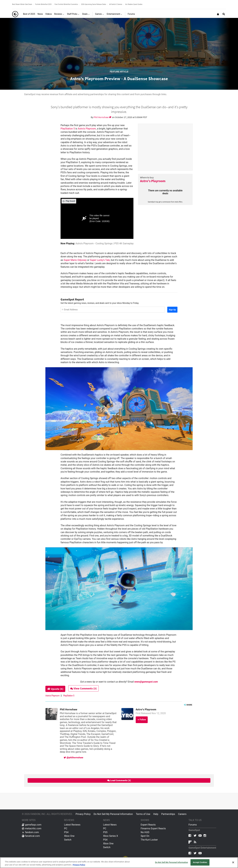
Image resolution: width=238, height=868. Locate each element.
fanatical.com (31, 836)
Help (156, 814)
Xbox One (69, 836)
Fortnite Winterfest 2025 (43, 4)
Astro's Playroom (153, 181)
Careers (182, 814)
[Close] (233, 862)
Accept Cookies (200, 862)
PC (66, 828)
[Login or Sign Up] (218, 14)
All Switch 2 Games (116, 4)
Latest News (110, 825)
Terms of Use (143, 814)
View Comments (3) (84, 688)
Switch (68, 840)
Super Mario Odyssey (75, 260)
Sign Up (172, 310)
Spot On (145, 836)
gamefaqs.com (32, 825)
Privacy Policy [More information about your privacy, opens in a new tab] (79, 865)
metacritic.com (32, 828)
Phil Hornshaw (101, 117)
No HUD (145, 832)
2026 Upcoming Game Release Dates (94, 4)
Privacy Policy (83, 814)
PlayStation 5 (68, 129)
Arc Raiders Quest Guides (134, 4)
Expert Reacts (148, 825)
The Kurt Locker (149, 840)
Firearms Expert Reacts (153, 828)
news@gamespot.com (146, 682)
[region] (119, 863)
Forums (193, 825)
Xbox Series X (110, 836)
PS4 (66, 832)
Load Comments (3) (119, 780)
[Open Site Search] (224, 14)
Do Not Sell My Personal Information (113, 814)
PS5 (105, 832)
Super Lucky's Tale (100, 260)
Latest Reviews (72, 825)
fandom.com (30, 832)
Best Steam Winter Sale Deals (22, 4)
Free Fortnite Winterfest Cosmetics (66, 4)
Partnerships (168, 814)
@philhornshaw (73, 757)
